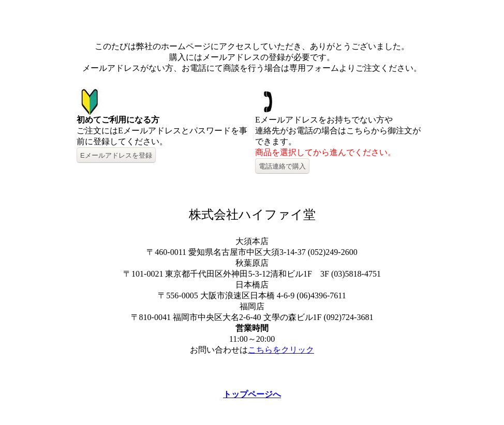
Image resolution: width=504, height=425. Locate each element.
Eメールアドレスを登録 (116, 155)
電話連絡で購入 (282, 166)
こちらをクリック (281, 350)
